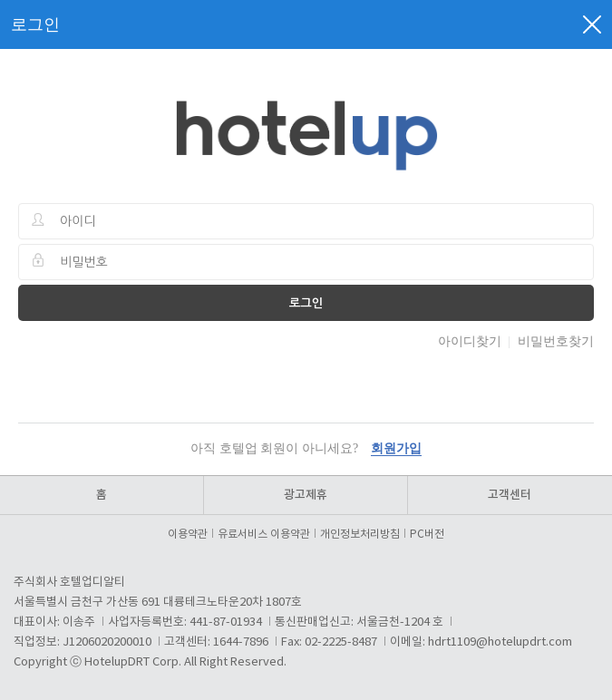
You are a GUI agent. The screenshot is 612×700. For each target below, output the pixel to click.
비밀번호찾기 (556, 341)
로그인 (306, 303)
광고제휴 (306, 495)
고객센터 (510, 495)
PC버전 (427, 535)
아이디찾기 (470, 341)
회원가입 (396, 448)
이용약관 (190, 535)
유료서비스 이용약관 (267, 535)
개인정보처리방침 (363, 535)
